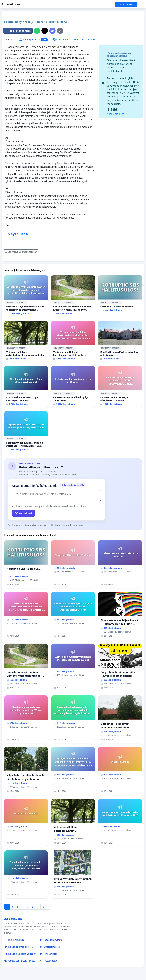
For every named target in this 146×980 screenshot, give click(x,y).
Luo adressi (23, 513)
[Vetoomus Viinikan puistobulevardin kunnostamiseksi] (26, 341)
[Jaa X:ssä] (45, 31)
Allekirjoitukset (33, 40)
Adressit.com (11, 4)
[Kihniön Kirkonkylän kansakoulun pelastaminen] (120, 341)
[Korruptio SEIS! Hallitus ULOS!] (120, 295)
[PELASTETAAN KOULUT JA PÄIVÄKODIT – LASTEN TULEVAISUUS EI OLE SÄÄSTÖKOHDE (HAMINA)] (120, 387)
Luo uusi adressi (126, 4)
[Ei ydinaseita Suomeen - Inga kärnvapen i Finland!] (26, 387)
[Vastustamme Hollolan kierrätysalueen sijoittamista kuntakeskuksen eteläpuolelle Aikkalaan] (73, 341)
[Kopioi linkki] (60, 31)
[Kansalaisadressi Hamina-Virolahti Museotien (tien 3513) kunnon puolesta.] (73, 296)
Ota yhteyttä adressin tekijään (21, 252)
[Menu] (141, 4)
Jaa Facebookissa (17, 31)
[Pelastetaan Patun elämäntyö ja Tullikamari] (73, 387)
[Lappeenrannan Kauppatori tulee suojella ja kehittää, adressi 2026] (26, 432)
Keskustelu (61, 39)
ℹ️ (26, 303)
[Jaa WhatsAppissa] (37, 31)
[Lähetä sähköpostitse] (52, 31)
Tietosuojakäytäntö (85, 39)
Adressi (10, 39)
